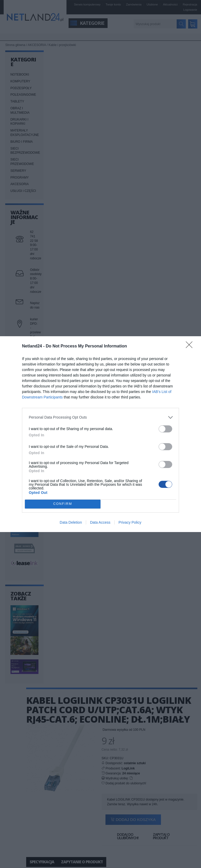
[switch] (165, 429)
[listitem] (100, 417)
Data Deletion (71, 522)
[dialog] (100, 434)
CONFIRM (63, 504)
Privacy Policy (130, 522)
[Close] (191, 346)
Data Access (100, 522)
